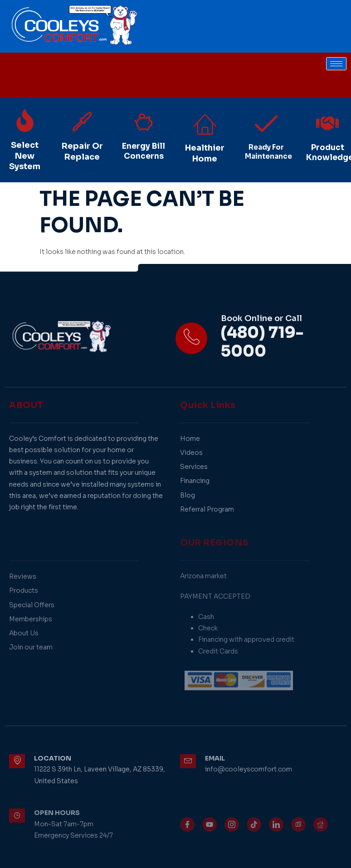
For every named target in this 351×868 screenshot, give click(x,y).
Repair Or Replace (82, 151)
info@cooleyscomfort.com (249, 769)
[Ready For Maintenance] (266, 123)
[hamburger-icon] (336, 64)
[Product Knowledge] (327, 123)
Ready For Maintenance (268, 152)
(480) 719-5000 (262, 342)
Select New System (25, 156)
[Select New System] (25, 121)
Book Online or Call (261, 319)
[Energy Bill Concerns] (144, 122)
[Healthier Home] (205, 123)
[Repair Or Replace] (82, 122)
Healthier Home (205, 153)
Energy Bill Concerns (144, 151)
